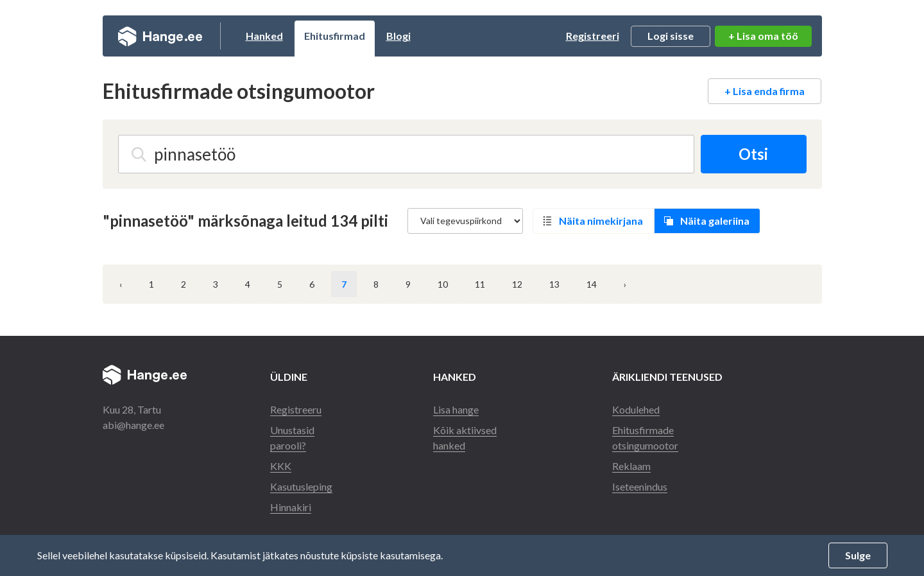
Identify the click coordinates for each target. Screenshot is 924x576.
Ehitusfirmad (335, 36)
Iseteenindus (640, 486)
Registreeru (296, 409)
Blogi (398, 36)
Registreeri (593, 36)
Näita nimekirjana (601, 221)
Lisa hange (456, 409)
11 (480, 284)
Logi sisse (671, 36)
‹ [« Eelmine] (121, 284)
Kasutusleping (301, 486)
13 (554, 284)
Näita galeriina (715, 221)
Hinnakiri (291, 507)
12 (517, 284)
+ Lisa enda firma (765, 91)
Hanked (264, 36)
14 (592, 284)
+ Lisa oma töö (763, 36)
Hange (160, 36)
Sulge (858, 555)
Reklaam (631, 466)
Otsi (753, 154)
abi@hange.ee (133, 425)
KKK (281, 466)
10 (443, 284)
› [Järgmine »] (625, 284)
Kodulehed (636, 409)
